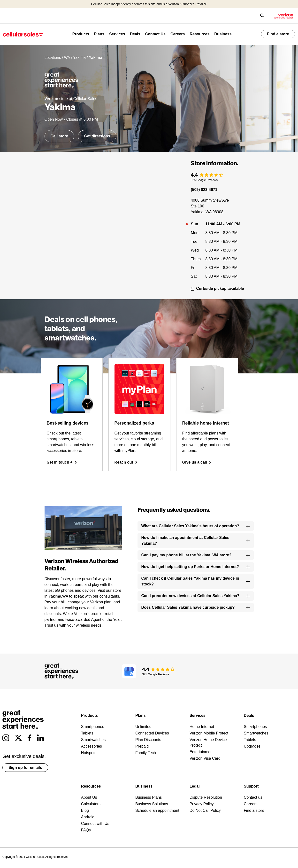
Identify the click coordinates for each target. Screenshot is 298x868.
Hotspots (89, 753)
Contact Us (155, 34)
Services (117, 34)
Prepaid (142, 746)
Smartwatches (93, 740)
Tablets (87, 733)
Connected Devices (152, 733)
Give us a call (197, 462)
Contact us (253, 797)
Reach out (126, 462)
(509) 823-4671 (204, 190)
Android (88, 817)
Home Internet (202, 727)
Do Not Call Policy (205, 810)
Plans (99, 34)
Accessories (92, 746)
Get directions (97, 136)
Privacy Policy (202, 804)
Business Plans (149, 797)
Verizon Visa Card (205, 758)
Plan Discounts (148, 740)
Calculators (91, 804)
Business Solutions (152, 804)
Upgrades (252, 746)
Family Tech (146, 753)
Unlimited (143, 727)
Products (81, 34)
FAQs (86, 830)
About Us (89, 797)
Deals (135, 34)
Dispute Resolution (206, 797)
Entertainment (202, 752)
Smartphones (93, 727)
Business (223, 34)
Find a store (278, 34)
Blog (85, 810)
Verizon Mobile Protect (209, 733)
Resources (199, 34)
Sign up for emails (25, 768)
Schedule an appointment (157, 810)
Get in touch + (62, 462)
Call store (59, 136)
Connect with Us (95, 824)
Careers (178, 34)
